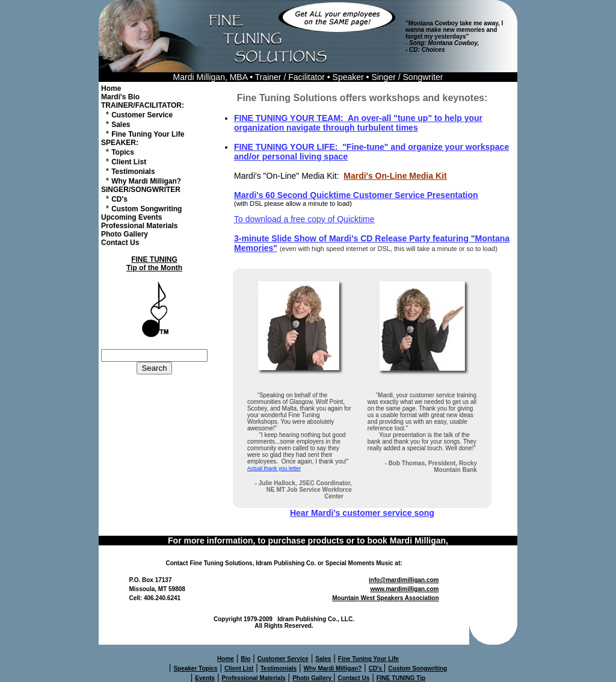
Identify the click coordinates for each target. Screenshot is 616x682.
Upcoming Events (131, 217)
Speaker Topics (195, 668)
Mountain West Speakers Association (385, 598)
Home (111, 88)
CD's (119, 199)
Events (205, 678)
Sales (121, 125)
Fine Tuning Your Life (148, 134)
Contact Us (120, 243)
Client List (129, 162)
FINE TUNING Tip (401, 678)
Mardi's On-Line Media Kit (395, 176)
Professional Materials (139, 226)
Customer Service (142, 115)
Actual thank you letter (274, 468)
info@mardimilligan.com (404, 580)
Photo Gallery (125, 234)
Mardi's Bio (120, 97)
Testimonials (133, 172)
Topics (123, 152)
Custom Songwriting (146, 209)
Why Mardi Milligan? (146, 181)
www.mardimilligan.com (404, 589)
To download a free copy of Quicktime (304, 219)
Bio (245, 659)
